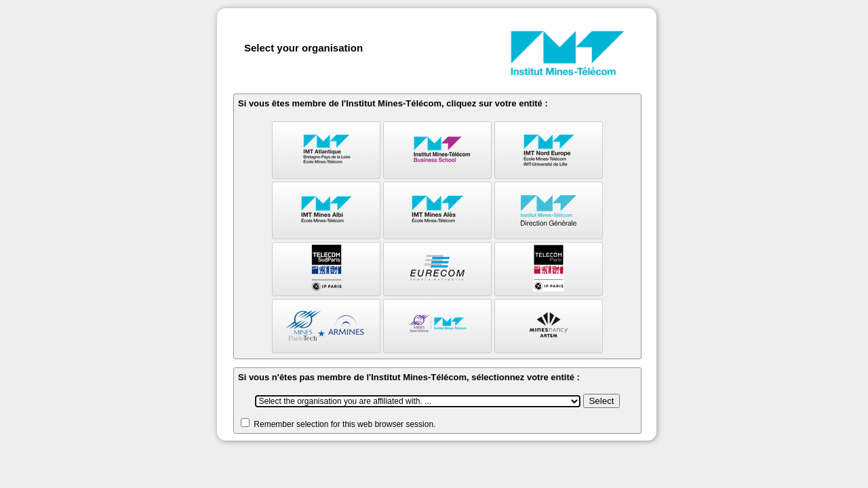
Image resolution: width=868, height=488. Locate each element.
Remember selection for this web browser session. (344, 424)
